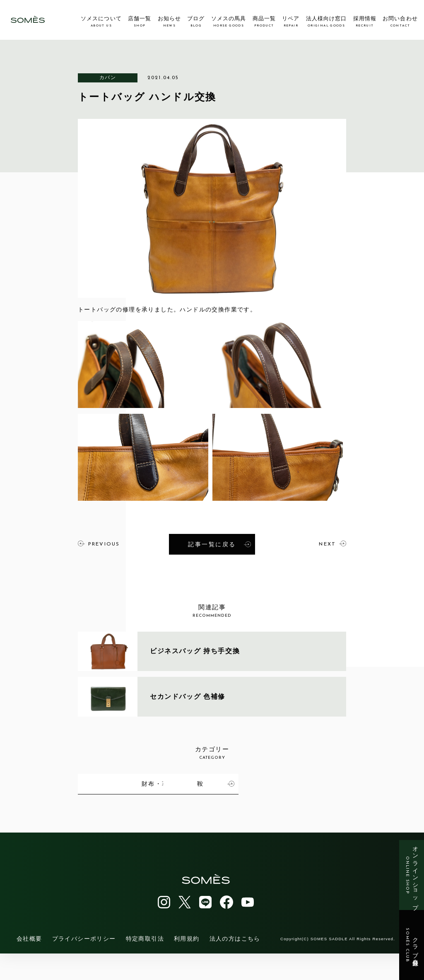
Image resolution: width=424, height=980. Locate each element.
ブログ (196, 22)
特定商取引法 (145, 965)
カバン (108, 77)
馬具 (137, 783)
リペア (291, 22)
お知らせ (169, 22)
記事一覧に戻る (219, 544)
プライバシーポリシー (84, 965)
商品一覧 (264, 22)
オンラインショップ (412, 875)
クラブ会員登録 (412, 945)
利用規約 (187, 965)
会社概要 (29, 965)
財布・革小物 (312, 783)
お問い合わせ (400, 22)
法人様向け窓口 (326, 22)
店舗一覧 (140, 22)
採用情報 (365, 22)
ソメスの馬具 (229, 22)
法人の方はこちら (235, 965)
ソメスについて (101, 22)
